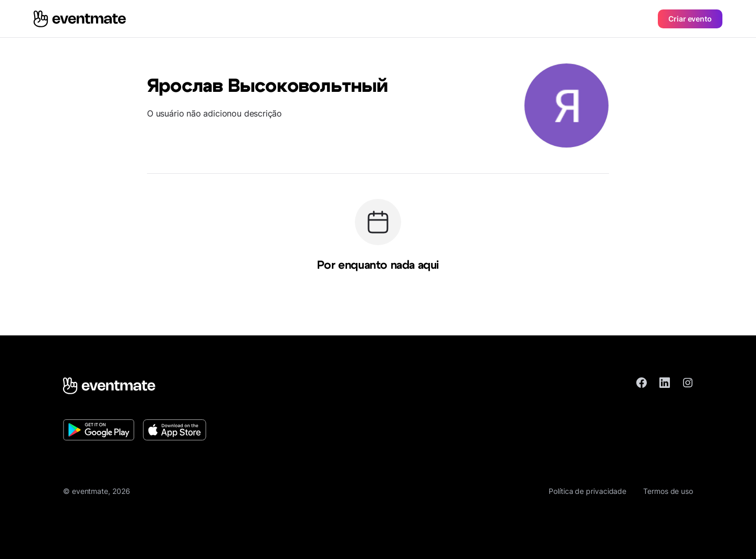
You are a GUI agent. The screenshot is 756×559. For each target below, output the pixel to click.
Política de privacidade (587, 491)
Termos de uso (668, 491)
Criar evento (690, 19)
